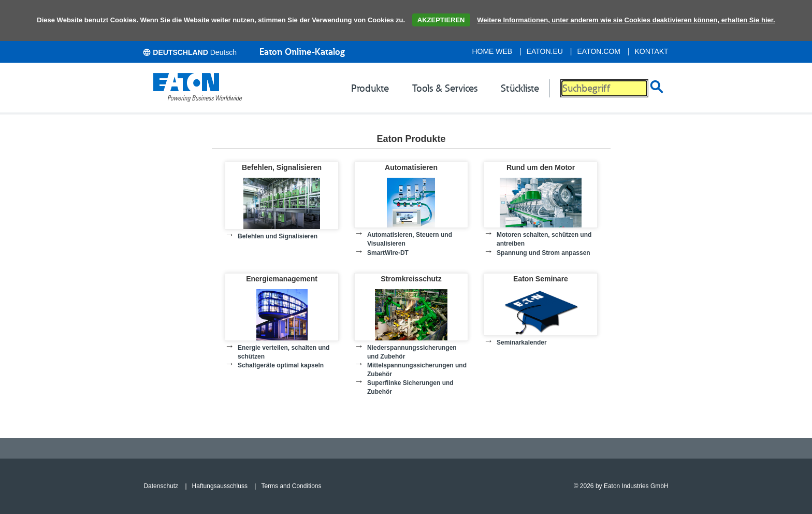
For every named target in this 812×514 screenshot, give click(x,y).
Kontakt (652, 51)
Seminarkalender (522, 342)
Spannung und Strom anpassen (543, 253)
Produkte (370, 88)
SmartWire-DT (388, 253)
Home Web (492, 51)
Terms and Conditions (291, 486)
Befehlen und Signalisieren (278, 236)
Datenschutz (161, 486)
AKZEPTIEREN (441, 20)
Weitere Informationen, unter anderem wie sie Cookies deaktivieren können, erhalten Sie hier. (626, 20)
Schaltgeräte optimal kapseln (281, 365)
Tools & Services (445, 88)
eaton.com (599, 51)
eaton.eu (545, 51)
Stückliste (520, 88)
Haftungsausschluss (220, 486)
